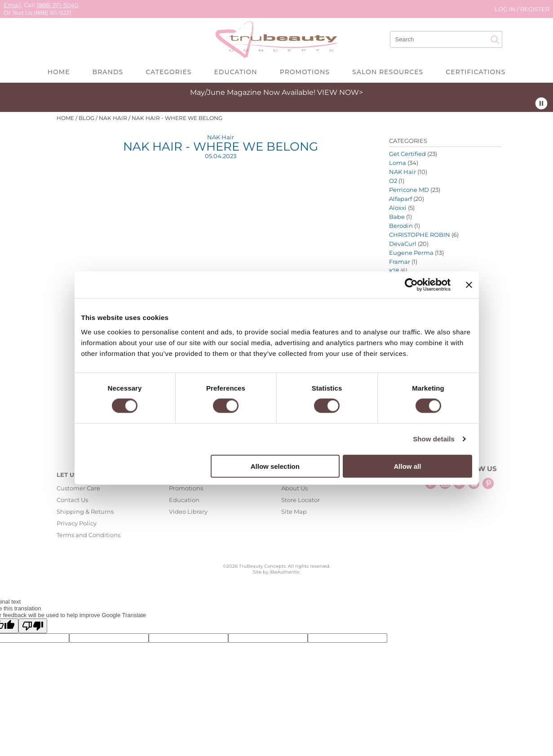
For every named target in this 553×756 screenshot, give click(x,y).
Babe (397, 217)
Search (495, 40)
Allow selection (275, 466)
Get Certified (407, 154)
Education (235, 72)
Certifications (476, 72)
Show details (434, 439)
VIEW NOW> (340, 92)
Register (535, 9)
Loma (398, 163)
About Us (294, 488)
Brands (108, 72)
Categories (168, 72)
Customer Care (78, 488)
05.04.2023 (221, 156)
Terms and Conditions (88, 535)
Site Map (294, 511)
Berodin (401, 226)
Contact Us (72, 500)
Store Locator (301, 500)
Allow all (408, 466)
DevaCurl (403, 244)
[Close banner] (469, 285)
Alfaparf (400, 199)
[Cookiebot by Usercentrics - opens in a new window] (411, 285)
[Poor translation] (33, 626)
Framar (400, 262)
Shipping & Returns (85, 511)
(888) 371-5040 (58, 5)
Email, (13, 5)
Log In (506, 9)
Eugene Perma (411, 253)
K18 (394, 271)
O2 (393, 181)
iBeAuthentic (285, 572)
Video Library (188, 511)
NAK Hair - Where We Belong (221, 147)
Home (59, 72)
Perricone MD (409, 190)
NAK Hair (221, 137)
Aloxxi (398, 208)
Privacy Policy (77, 523)
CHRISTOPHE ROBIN (420, 235)
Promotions (305, 72)
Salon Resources (388, 72)
